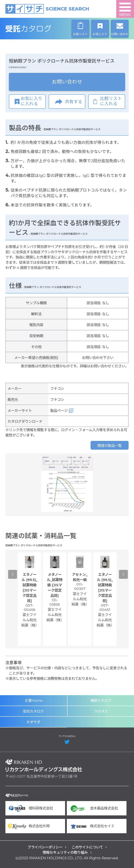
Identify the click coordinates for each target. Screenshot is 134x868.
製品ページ (59, 411)
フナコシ (57, 389)
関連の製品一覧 (110, 446)
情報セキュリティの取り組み (65, 852)
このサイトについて (87, 847)
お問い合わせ (67, 82)
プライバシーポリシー (45, 847)
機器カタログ (101, 700)
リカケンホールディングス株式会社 (44, 765)
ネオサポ (33, 722)
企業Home (34, 700)
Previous (12, 574)
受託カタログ (44, 29)
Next (123, 574)
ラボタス (101, 711)
